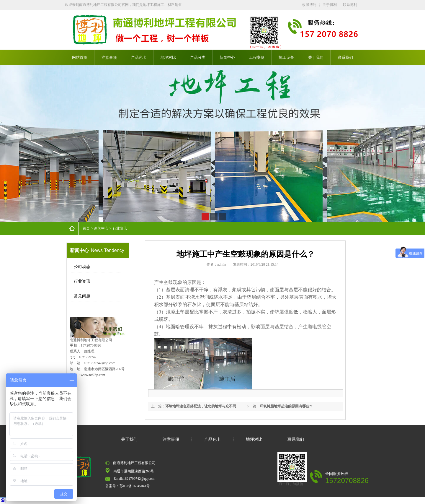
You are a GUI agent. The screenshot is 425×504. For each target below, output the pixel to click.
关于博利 (330, 5)
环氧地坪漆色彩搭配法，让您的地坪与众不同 (201, 406)
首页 (86, 228)
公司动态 (82, 267)
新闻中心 (227, 57)
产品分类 (198, 57)
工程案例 (257, 57)
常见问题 (82, 296)
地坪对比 (168, 57)
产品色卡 (139, 57)
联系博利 (350, 5)
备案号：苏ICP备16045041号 (128, 486)
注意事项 (109, 57)
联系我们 (345, 57)
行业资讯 (120, 228)
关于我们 (316, 57)
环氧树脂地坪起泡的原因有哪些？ (286, 406)
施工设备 (286, 57)
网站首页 (80, 57)
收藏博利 (309, 5)
